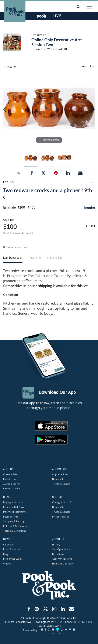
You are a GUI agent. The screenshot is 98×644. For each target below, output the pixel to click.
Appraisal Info (60, 474)
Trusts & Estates (61, 484)
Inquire (90, 207)
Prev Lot (10, 67)
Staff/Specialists (61, 549)
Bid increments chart (15, 247)
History (56, 544)
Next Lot (88, 66)
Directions (58, 554)
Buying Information (14, 502)
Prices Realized (61, 517)
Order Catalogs (12, 489)
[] (90, 226)
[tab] (13, 259)
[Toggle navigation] (89, 7)
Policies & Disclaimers (16, 526)
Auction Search (12, 484)
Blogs (6, 554)
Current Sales (11, 474)
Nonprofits (58, 479)
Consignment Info (62, 502)
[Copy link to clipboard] (19, 173)
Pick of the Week (13, 559)
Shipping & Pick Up (14, 521)
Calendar (8, 544)
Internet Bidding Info (15, 512)
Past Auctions (11, 479)
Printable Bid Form (14, 507)
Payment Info (11, 517)
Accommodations (62, 559)
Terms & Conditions (15, 531)
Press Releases (12, 549)
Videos (7, 564)
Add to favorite (92, 183)
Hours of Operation (63, 564)
